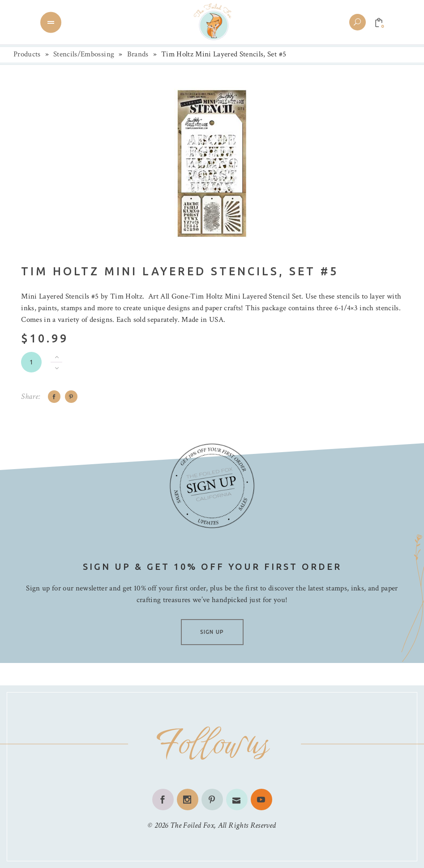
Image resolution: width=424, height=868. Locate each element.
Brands (138, 54)
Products (27, 54)
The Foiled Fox (192, 825)
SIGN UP (212, 632)
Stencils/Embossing (84, 54)
